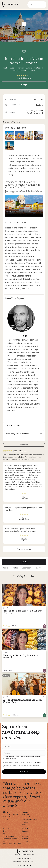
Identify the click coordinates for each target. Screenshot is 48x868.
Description (26, 568)
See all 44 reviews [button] (24, 78)
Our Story (26, 814)
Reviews (38, 568)
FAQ (33, 459)
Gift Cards (7, 819)
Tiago (24, 336)
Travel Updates (9, 836)
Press (24, 824)
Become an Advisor (10, 839)
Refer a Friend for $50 (11, 814)
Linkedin (25, 839)
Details (5, 568)
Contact (6, 841)
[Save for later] (43, 587)
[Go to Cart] (36, 5)
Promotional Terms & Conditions (24, 862)
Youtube (25, 841)
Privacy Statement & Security (24, 855)
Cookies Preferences (24, 865)
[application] (24, 206)
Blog (5, 831)
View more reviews (24, 549)
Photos (15, 568)
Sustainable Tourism (30, 819)
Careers (25, 822)
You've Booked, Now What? (13, 844)
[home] (11, 6)
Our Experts (27, 817)
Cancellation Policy (24, 858)
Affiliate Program (9, 817)
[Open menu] (42, 5)
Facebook (26, 831)
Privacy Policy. (37, 762)
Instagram (26, 836)
